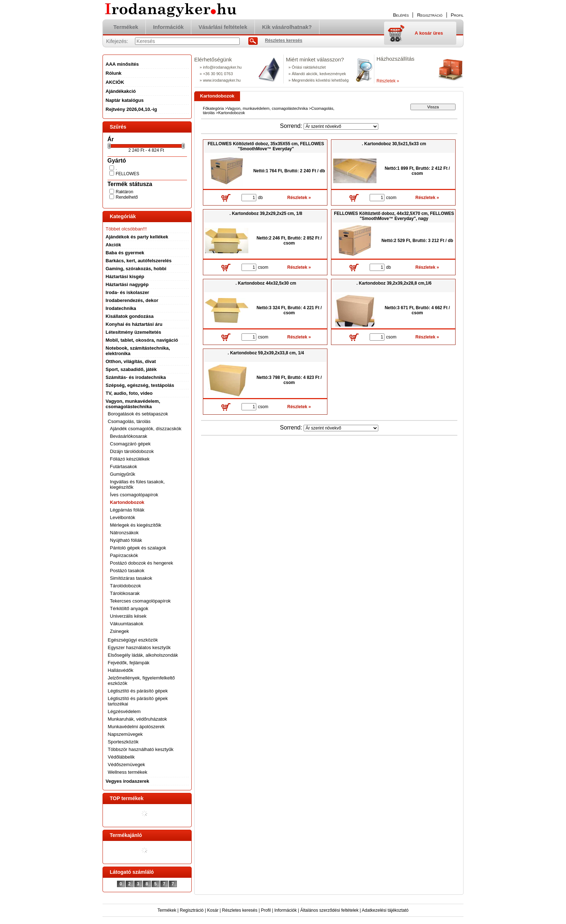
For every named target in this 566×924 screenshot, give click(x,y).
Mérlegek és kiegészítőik (136, 525)
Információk (286, 910)
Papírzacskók (124, 555)
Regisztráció (192, 910)
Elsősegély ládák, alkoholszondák (143, 655)
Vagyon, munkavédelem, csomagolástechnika (268, 108)
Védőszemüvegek (127, 765)
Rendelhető (127, 197)
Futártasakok (124, 467)
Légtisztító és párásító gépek (138, 691)
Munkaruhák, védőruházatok (138, 719)
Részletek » (388, 81)
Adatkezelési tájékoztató (385, 910)
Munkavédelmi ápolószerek (136, 727)
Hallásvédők (121, 670)
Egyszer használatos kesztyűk (139, 647)
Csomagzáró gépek (130, 444)
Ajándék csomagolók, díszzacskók (146, 429)
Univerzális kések (128, 616)
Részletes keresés (240, 910)
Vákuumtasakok (127, 624)
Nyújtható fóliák (126, 540)
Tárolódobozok (126, 586)
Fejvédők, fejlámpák (129, 663)
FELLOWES (128, 174)
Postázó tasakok (127, 571)
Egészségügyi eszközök (133, 640)
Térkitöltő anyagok (129, 608)
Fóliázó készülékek (130, 459)
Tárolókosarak (125, 593)
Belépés (401, 15)
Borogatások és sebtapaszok (138, 414)
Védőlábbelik (121, 757)
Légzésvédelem (124, 711)
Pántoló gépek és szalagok (138, 548)
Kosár (213, 910)
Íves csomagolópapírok (134, 495)
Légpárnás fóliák (127, 510)
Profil (266, 910)
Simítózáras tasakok (131, 578)
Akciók (114, 245)
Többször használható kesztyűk (141, 749)
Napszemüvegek (125, 734)
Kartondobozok (127, 502)
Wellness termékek (128, 772)
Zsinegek (120, 631)
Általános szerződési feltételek (329, 910)
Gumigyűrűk (123, 474)
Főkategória (213, 108)
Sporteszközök (123, 742)
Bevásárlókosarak (129, 436)
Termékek (167, 910)
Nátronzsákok (124, 533)
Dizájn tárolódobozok (132, 451)
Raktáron (125, 192)
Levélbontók (123, 517)
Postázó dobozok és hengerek (142, 563)
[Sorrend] (341, 126)
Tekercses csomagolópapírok (140, 601)
